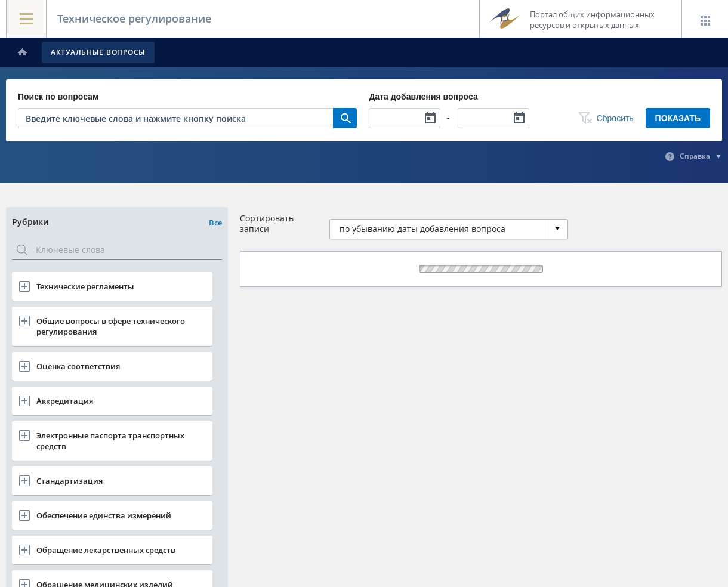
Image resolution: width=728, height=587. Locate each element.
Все (215, 223)
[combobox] (449, 229)
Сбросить (615, 118)
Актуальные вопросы (98, 52)
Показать (678, 118)
